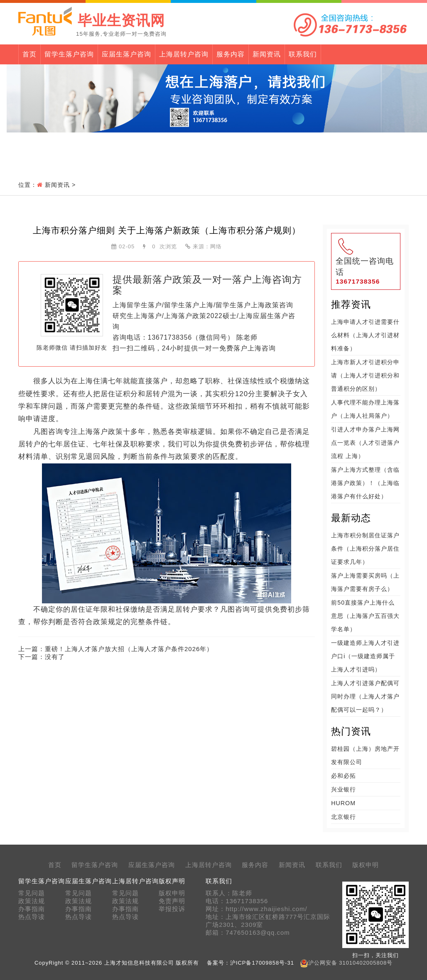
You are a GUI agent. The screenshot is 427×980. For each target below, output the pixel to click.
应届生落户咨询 (126, 54)
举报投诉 (172, 909)
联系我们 (303, 54)
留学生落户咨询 (69, 54)
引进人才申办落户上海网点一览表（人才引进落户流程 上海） (365, 443)
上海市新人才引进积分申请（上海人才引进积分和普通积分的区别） (365, 375)
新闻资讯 (267, 54)
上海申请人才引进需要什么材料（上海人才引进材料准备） (365, 335)
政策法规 (32, 901)
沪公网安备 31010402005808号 (350, 963)
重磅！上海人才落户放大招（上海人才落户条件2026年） (129, 649)
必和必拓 (344, 776)
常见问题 (32, 893)
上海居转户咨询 (184, 54)
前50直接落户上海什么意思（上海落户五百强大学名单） (365, 616)
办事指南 (32, 909)
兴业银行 (344, 789)
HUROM (343, 803)
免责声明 (172, 901)
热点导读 (32, 917)
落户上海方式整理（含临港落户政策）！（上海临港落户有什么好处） (365, 483)
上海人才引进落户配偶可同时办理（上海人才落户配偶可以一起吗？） (365, 696)
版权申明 (366, 865)
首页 (29, 54)
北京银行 (344, 817)
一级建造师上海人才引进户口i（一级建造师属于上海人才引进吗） (365, 656)
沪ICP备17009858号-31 (262, 963)
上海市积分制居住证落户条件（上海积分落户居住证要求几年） (365, 549)
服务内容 (231, 54)
